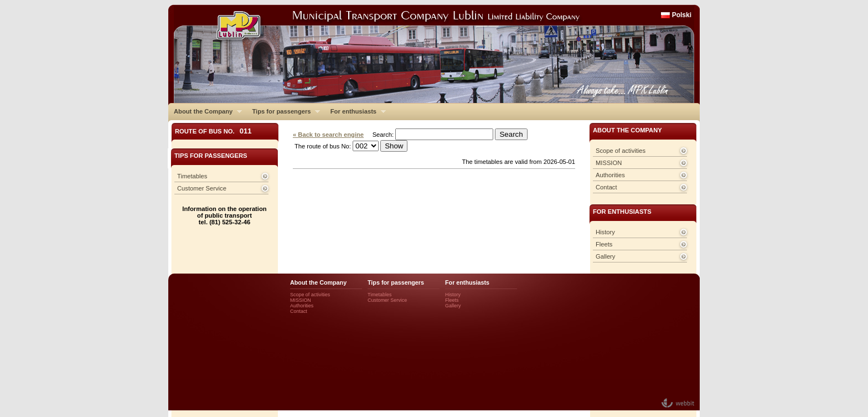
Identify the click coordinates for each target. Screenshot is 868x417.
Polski (682, 15)
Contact (606, 187)
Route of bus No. (213, 131)
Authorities (610, 175)
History (605, 232)
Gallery (605, 256)
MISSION (609, 163)
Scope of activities (621, 151)
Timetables (192, 176)
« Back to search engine (328, 135)
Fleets (604, 244)
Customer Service (202, 188)
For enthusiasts (355, 111)
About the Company (205, 111)
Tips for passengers (283, 111)
